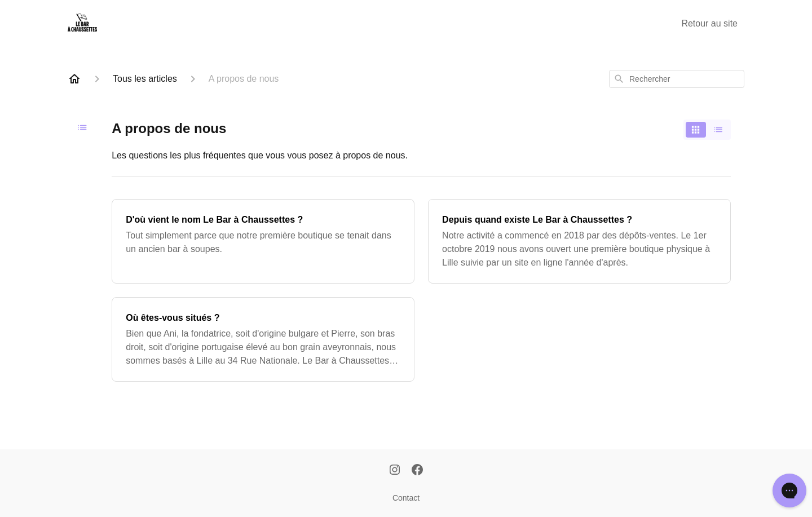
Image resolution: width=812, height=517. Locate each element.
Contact (406, 498)
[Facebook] (417, 471)
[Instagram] (395, 471)
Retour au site (709, 23)
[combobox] (677, 79)
